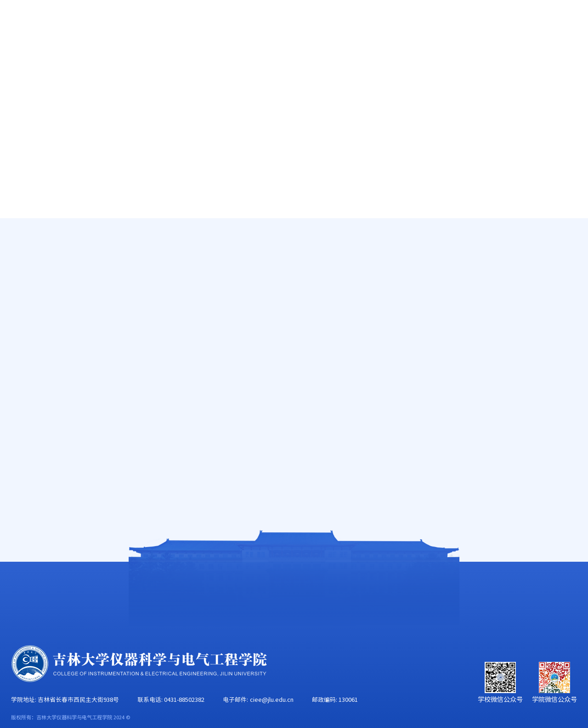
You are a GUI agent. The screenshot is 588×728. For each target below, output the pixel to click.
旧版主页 (542, 24)
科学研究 (256, 58)
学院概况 (73, 58)
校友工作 (502, 58)
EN (511, 24)
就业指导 (47, 302)
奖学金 (43, 277)
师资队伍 (134, 58)
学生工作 (440, 58)
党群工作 (379, 58)
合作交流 (563, 58)
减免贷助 (47, 252)
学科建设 (318, 58)
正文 (571, 247)
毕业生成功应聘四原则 (209, 473)
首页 (19, 58)
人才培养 (195, 58)
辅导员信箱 (51, 326)
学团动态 (47, 227)
